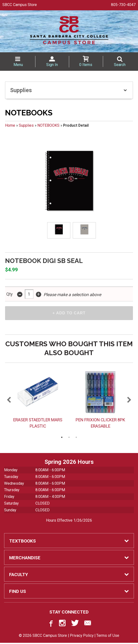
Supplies (26, 125)
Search (120, 65)
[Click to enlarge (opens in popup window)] (59, 230)
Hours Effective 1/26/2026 (69, 522)
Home (10, 125)
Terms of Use (108, 637)
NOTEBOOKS (48, 125)
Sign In (52, 65)
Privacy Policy (82, 637)
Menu (18, 65)
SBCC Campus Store (20, 5)
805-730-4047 (123, 5)
